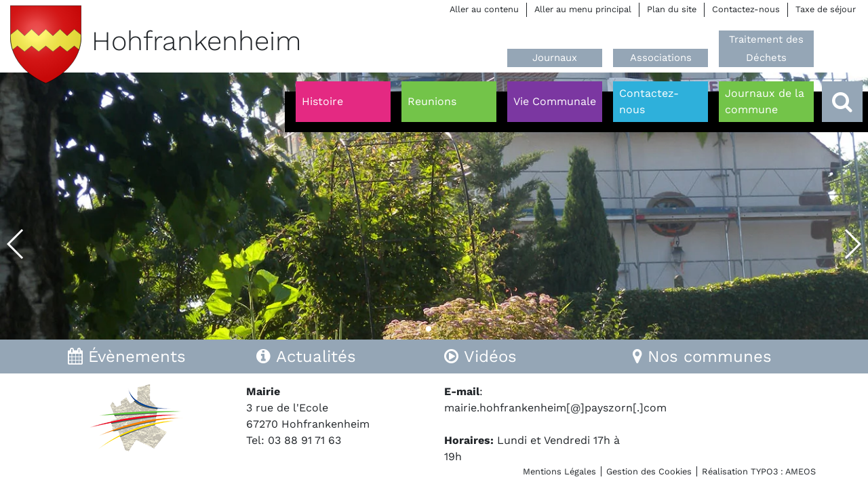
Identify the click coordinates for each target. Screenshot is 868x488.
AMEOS (801, 471)
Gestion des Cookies (649, 471)
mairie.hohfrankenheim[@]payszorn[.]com (555, 408)
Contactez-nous (746, 9)
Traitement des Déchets (766, 48)
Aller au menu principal (583, 9)
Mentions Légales (559, 471)
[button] (16, 244)
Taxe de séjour (826, 9)
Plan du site (672, 9)
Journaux (555, 58)
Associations (661, 58)
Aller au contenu (484, 9)
